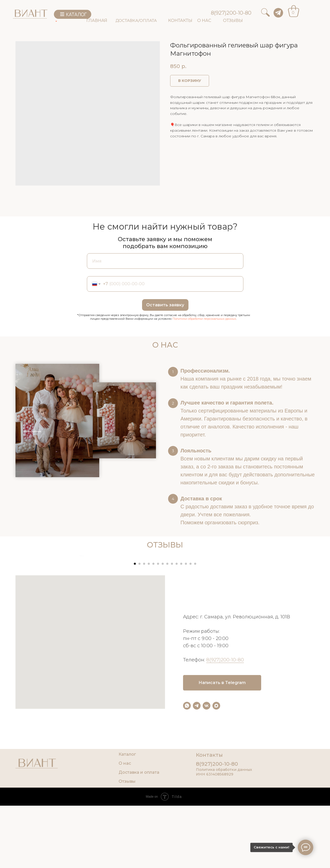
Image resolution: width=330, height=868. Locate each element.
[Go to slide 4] (149, 667)
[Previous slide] (80, 607)
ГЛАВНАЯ (97, 20)
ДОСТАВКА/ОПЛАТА (136, 20)
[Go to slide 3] (144, 667)
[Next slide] (250, 607)
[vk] (207, 809)
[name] (165, 261)
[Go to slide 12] (186, 667)
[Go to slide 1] (135, 667)
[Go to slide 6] (158, 667)
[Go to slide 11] (181, 667)
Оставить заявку (165, 305)
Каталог (127, 857)
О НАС (204, 20)
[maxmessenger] (216, 809)
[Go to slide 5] (153, 667)
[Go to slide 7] (163, 667)
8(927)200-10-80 (231, 13)
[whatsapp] (187, 809)
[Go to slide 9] (172, 667)
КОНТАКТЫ (180, 20)
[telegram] (197, 809)
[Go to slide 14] (195, 667)
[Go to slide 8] (167, 667)
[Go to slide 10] (177, 667)
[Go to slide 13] (191, 667)
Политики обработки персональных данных (204, 319)
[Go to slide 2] (139, 667)
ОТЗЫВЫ (233, 20)
